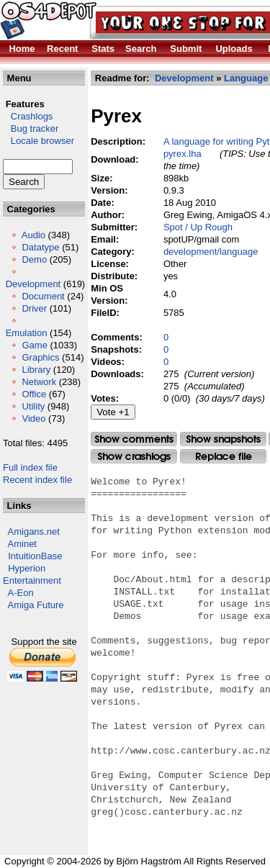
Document (43, 296)
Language (246, 78)
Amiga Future (36, 605)
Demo (34, 259)
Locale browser (39, 141)
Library (36, 370)
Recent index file (37, 480)
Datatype (40, 247)
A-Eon (21, 593)
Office (34, 394)
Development (33, 284)
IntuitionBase (35, 556)
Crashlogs (28, 116)
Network (39, 382)
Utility (33, 406)
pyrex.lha (183, 154)
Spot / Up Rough (198, 227)
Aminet (22, 544)
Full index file (30, 467)
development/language (211, 252)
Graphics (40, 357)
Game (34, 345)
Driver (34, 308)
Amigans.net (34, 532)
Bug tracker (31, 128)
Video (33, 419)
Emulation (27, 333)
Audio (33, 235)
